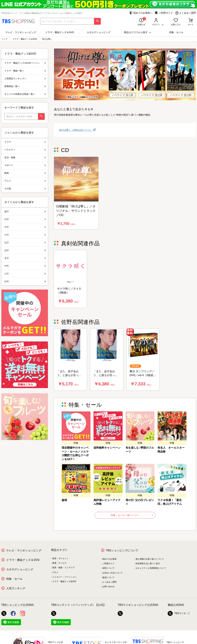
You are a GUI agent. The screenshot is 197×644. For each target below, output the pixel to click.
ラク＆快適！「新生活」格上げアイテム (170, 502)
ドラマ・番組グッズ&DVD (64, 581)
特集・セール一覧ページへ (132, 515)
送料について (108, 568)
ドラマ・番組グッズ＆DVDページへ (25, 63)
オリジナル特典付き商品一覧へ (25, 94)
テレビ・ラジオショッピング (21, 32)
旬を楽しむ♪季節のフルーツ (140, 450)
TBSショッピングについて (122, 550)
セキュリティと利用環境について (151, 568)
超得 (64, 500)
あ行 (25, 211)
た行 (25, 235)
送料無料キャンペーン (107, 448)
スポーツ (25, 165)
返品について (108, 577)
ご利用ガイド (164, 13)
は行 (25, 250)
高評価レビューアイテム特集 (107, 502)
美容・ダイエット (60, 558)
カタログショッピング (99, 32)
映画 (25, 173)
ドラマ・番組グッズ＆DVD (60, 32)
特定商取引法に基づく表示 (148, 564)
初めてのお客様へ (141, 13)
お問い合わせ (108, 587)
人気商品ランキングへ (25, 79)
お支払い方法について (112, 573)
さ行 (25, 227)
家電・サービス (59, 563)
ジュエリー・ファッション (64, 577)
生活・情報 (25, 157)
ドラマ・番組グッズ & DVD (23, 560)
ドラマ (25, 142)
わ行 (25, 281)
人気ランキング (16, 588)
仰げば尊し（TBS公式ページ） (76, 130)
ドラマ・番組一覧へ (25, 71)
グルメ (55, 572)
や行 (25, 266)
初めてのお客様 (109, 559)
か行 (25, 219)
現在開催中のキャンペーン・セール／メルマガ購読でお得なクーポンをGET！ (75, 454)
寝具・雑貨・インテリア (63, 568)
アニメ (25, 181)
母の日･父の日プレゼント (140, 502)
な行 (25, 242)
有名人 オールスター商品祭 (171, 450)
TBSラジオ (177, 613)
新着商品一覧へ (25, 86)
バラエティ (25, 150)
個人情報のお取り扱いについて (150, 559)
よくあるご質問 (186, 13)
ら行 (25, 274)
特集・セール (176, 32)
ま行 (25, 258)
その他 (25, 189)
